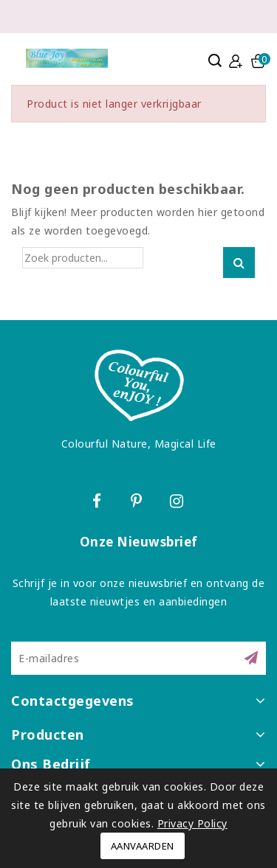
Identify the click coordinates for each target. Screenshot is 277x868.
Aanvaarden (143, 846)
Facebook (99, 503)
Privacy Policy (192, 823)
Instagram (178, 503)
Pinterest (138, 503)
